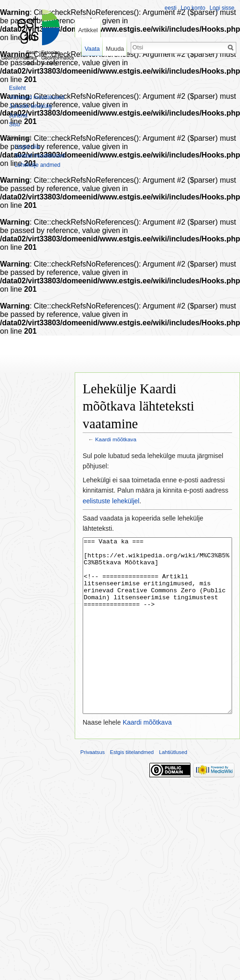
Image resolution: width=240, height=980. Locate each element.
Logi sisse (222, 8)
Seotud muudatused (39, 156)
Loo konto (193, 8)
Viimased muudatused (37, 97)
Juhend (18, 116)
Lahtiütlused (173, 787)
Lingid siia (27, 147)
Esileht (17, 88)
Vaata (92, 49)
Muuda (115, 49)
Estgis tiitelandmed (132, 787)
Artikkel (88, 30)
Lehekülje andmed (37, 165)
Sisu (14, 124)
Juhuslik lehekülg (30, 106)
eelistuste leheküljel (111, 501)
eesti (171, 8)
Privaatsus (92, 787)
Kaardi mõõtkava (116, 439)
